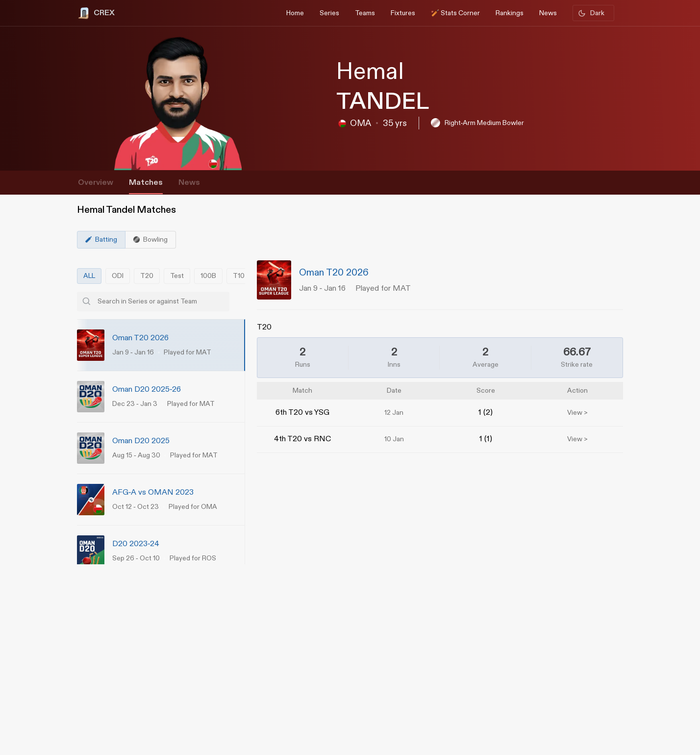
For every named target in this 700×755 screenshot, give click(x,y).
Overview (96, 183)
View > (577, 413)
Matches (146, 183)
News (189, 183)
